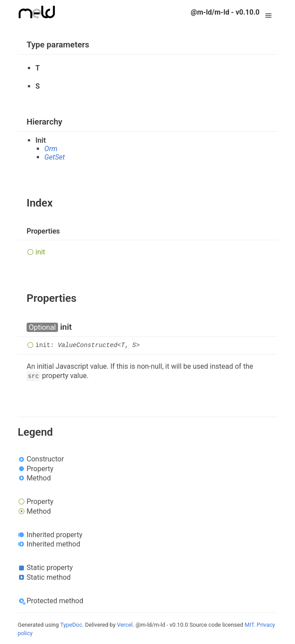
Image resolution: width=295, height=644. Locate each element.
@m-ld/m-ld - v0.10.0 (225, 12)
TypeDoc (71, 625)
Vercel (125, 625)
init (40, 252)
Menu (268, 12)
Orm (51, 149)
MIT (249, 625)
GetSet (54, 157)
